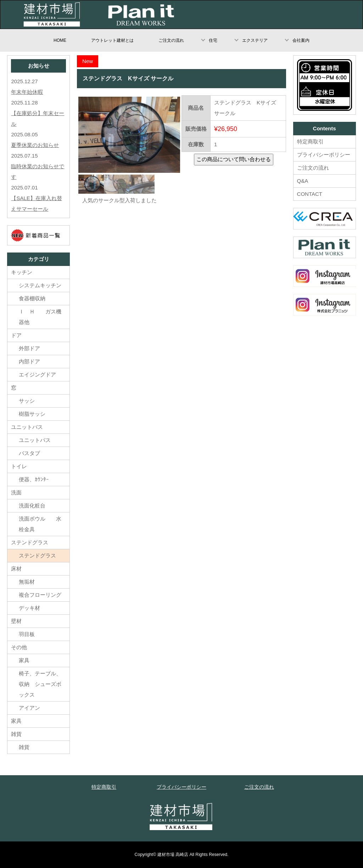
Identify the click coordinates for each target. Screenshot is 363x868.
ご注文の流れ (171, 40)
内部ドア (29, 361)
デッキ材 (29, 608)
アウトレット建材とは (112, 40)
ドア (16, 335)
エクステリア (255, 40)
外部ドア (29, 348)
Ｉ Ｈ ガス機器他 (40, 317)
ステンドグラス (30, 542)
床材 (16, 569)
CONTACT (310, 194)
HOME (60, 40)
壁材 (16, 621)
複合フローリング (40, 595)
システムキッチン (40, 285)
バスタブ (29, 453)
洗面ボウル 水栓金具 (40, 524)
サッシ (27, 401)
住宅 (213, 40)
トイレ (19, 466)
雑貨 (16, 734)
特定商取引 (310, 141)
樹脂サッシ (32, 414)
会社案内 (301, 40)
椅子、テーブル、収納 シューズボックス (40, 684)
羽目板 (27, 634)
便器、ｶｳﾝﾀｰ (34, 479)
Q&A (303, 181)
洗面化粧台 (32, 506)
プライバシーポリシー (324, 155)
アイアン (29, 708)
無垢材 (32, 582)
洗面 (16, 492)
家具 (24, 660)
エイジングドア (37, 375)
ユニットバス (27, 427)
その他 (19, 647)
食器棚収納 (32, 298)
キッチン (22, 272)
